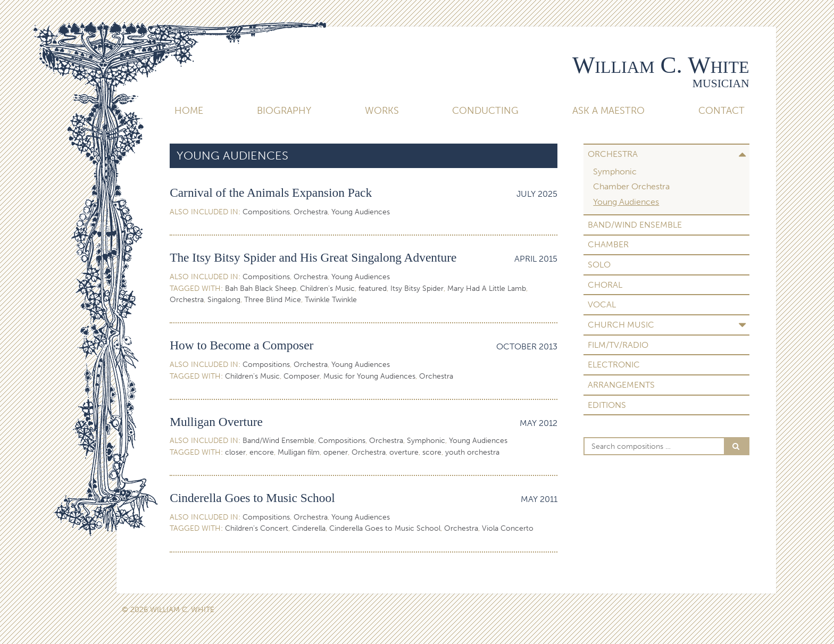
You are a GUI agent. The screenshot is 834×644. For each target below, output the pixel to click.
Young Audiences (626, 202)
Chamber (608, 244)
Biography (284, 111)
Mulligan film (299, 452)
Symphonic (615, 172)
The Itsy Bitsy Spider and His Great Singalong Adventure (313, 257)
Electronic (614, 365)
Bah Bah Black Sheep (261, 288)
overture (404, 452)
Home (189, 111)
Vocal (602, 304)
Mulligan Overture (216, 422)
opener (336, 452)
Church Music (621, 325)
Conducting (485, 111)
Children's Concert (257, 528)
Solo (599, 265)
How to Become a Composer (241, 345)
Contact (722, 111)
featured (373, 288)
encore (262, 452)
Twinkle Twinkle (331, 300)
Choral (605, 285)
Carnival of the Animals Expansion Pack (271, 193)
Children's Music (327, 288)
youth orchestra (472, 452)
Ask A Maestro (608, 111)
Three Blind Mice (273, 300)
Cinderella (309, 528)
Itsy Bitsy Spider (417, 288)
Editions (607, 405)
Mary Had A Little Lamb (487, 288)
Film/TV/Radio (618, 345)
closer (235, 452)
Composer (302, 376)
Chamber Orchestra (631, 186)
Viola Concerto (508, 528)
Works (382, 111)
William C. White (661, 65)
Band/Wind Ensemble (635, 225)
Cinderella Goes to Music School (252, 498)
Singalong (224, 300)
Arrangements (621, 385)
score (432, 452)
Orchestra (613, 154)
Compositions (266, 212)
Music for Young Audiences (369, 376)
